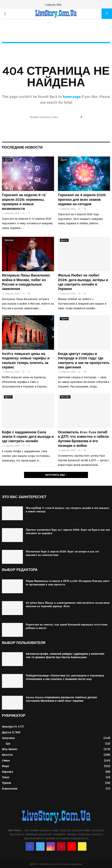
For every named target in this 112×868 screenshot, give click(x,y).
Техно (8, 319)
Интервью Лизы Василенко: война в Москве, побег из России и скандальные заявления (26, 282)
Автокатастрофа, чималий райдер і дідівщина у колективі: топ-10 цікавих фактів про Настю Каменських (65, 656)
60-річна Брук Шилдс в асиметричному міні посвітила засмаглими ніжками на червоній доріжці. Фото (68, 605)
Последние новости (22, 147)
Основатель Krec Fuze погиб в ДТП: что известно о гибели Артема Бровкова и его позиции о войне (83, 439)
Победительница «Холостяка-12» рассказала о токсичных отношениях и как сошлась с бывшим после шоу (65, 677)
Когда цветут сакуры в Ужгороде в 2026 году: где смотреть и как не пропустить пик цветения (84, 360)
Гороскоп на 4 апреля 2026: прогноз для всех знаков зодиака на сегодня (82, 200)
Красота (7, 755)
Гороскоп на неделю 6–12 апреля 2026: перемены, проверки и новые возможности (24, 202)
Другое (8, 160)
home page (72, 97)
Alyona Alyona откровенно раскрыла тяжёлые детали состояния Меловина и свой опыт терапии (61, 699)
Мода (5, 766)
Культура (9, 240)
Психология (10, 789)
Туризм (64, 319)
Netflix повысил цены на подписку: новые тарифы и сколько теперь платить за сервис (26, 360)
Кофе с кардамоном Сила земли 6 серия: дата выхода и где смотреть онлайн (28, 437)
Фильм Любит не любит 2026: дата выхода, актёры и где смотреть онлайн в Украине (83, 282)
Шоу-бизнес (10, 749)
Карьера (7, 772)
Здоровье (8, 738)
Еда (8, 744)
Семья (6, 761)
